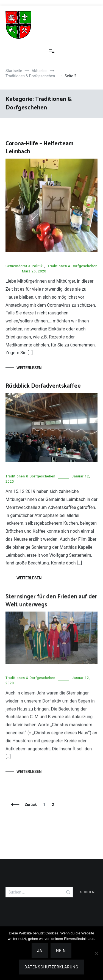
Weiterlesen (29, 368)
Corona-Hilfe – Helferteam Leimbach (39, 148)
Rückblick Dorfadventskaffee (43, 386)
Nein (61, 951)
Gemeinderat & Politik (24, 266)
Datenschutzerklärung (51, 967)
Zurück (31, 805)
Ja (40, 951)
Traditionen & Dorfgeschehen (73, 266)
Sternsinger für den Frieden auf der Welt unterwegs (51, 602)
